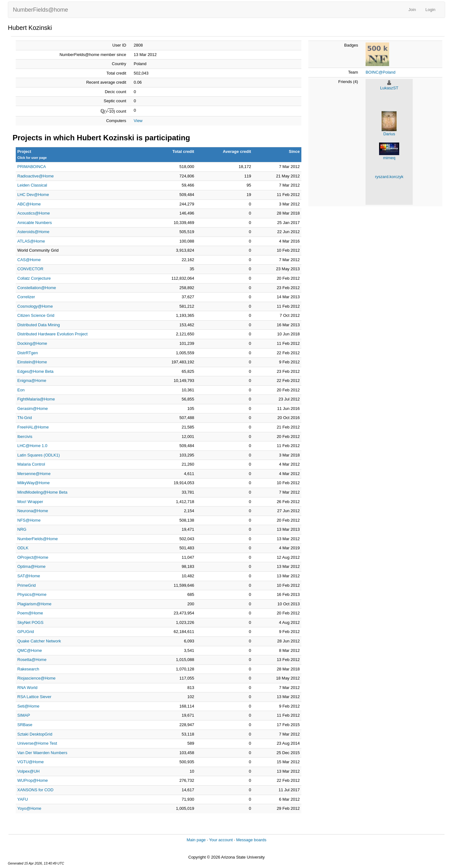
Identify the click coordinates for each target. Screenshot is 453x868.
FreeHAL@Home (33, 427)
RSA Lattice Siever (34, 697)
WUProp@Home (33, 780)
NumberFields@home (40, 10)
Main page (196, 840)
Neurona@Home (33, 511)
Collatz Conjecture (34, 278)
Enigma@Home (32, 381)
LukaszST (389, 88)
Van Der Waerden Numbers (42, 753)
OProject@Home (33, 557)
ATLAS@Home (31, 241)
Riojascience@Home (36, 678)
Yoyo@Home (29, 808)
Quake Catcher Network (39, 641)
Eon (21, 390)
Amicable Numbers (35, 223)
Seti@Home (28, 706)
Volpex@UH (28, 771)
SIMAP (24, 715)
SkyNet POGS (30, 622)
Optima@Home (31, 566)
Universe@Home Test (37, 743)
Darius (389, 134)
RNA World (27, 688)
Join (412, 10)
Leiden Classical (32, 185)
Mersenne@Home (34, 474)
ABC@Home (29, 204)
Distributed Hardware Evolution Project (52, 334)
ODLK (23, 548)
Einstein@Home (32, 362)
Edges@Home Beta (35, 371)
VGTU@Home (31, 762)
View (138, 121)
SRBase (25, 725)
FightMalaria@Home (36, 399)
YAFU (23, 799)
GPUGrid (26, 632)
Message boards (251, 840)
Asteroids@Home (33, 232)
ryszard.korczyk (389, 177)
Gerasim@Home (33, 409)
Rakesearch (28, 669)
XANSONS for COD (35, 790)
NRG (22, 529)
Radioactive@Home (36, 176)
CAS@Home (29, 260)
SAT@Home (29, 576)
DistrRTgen (28, 353)
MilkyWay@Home (34, 483)
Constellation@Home (37, 288)
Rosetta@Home (32, 660)
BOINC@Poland (380, 72)
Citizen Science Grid (36, 315)
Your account (221, 840)
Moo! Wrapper (30, 502)
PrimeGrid (27, 585)
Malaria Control (31, 464)
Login (430, 10)
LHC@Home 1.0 (32, 446)
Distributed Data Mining (39, 325)
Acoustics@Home (34, 213)
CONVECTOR (30, 269)
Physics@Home (32, 594)
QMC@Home (30, 650)
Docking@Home (32, 343)
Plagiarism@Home (34, 604)
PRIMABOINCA (32, 167)
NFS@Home (29, 520)
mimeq (389, 158)
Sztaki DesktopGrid (35, 734)
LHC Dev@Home (33, 195)
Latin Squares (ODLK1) (39, 455)
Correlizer (26, 297)
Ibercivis (25, 437)
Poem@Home (30, 613)
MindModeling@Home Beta (42, 492)
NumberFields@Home (38, 539)
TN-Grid (25, 418)
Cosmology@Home (35, 306)
